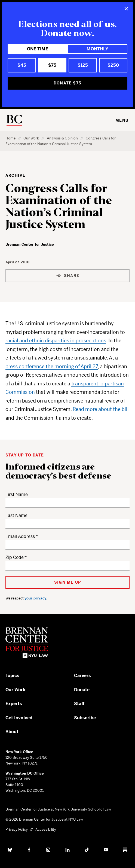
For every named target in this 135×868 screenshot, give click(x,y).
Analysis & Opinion (62, 138)
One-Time (38, 49)
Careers (82, 676)
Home (10, 138)
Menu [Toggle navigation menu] (122, 120)
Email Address (20, 536)
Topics (12, 676)
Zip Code (15, 557)
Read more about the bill (101, 409)
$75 (52, 65)
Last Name (16, 515)
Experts (14, 704)
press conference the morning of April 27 (52, 366)
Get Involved (19, 718)
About (12, 732)
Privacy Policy (17, 829)
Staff (79, 704)
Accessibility (46, 829)
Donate (82, 690)
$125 (83, 65)
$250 (113, 65)
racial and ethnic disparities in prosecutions (56, 341)
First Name (17, 494)
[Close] (126, 9)
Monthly (97, 49)
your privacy (35, 598)
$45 (22, 65)
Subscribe (85, 718)
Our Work (31, 138)
